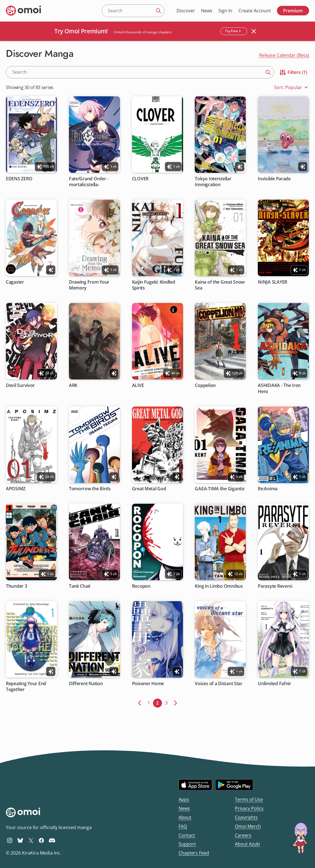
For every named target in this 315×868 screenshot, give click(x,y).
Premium (293, 11)
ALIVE (138, 386)
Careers (243, 835)
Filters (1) (293, 72)
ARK (73, 386)
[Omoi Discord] (52, 840)
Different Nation (86, 684)
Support (187, 844)
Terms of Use (249, 799)
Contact (187, 835)
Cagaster (15, 282)
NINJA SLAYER (273, 282)
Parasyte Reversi (275, 586)
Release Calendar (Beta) (284, 55)
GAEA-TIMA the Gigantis (220, 489)
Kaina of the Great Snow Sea (220, 285)
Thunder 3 (17, 586)
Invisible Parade (275, 179)
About (185, 817)
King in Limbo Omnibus (219, 586)
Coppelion (206, 386)
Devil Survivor (20, 386)
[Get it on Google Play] (234, 785)
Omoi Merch (248, 826)
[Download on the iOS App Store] (195, 785)
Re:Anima (268, 489)
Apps (184, 799)
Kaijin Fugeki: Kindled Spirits (154, 285)
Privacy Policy (249, 808)
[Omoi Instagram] (10, 840)
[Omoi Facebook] (41, 840)
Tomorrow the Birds (90, 489)
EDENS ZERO (19, 179)
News (207, 11)
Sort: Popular (292, 88)
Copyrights (246, 817)
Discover (186, 11)
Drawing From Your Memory (89, 285)
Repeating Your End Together (26, 687)
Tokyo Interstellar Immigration (213, 182)
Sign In (225, 11)
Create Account (255, 11)
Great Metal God (149, 489)
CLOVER (140, 179)
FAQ (183, 826)
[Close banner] (254, 31)
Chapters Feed (194, 853)
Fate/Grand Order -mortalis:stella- (89, 182)
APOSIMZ (16, 489)
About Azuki (247, 844)
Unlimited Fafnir (275, 684)
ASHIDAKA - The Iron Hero (280, 389)
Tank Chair (80, 586)
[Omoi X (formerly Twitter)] (31, 840)
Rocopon (141, 586)
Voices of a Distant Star (219, 684)
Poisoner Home (148, 684)
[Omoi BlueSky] (20, 840)
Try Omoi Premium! (81, 31)
